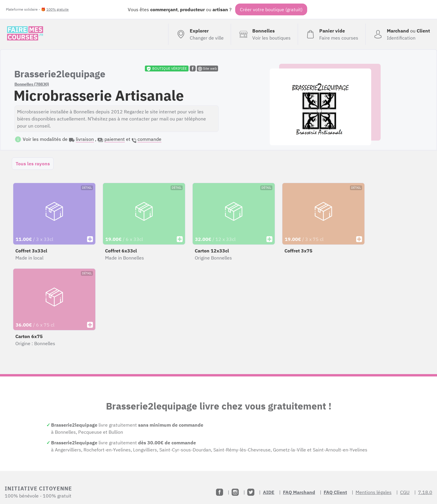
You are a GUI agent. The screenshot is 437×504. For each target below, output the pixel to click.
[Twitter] (251, 492)
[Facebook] (220, 492)
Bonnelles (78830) (32, 84)
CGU (405, 492)
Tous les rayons (33, 164)
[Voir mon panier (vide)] (332, 34)
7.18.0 (425, 492)
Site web (207, 68)
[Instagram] (235, 492)
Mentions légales (374, 492)
